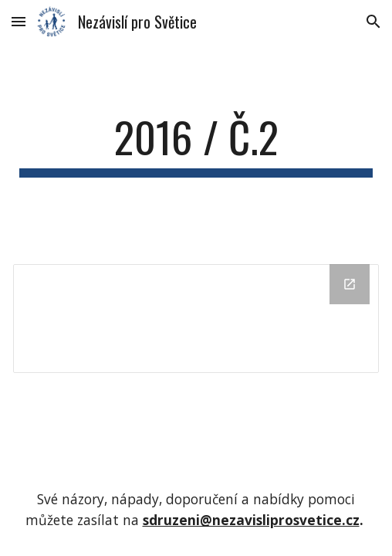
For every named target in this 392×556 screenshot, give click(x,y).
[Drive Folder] (196, 319)
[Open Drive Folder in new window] (350, 284)
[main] (196, 144)
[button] (19, 21)
